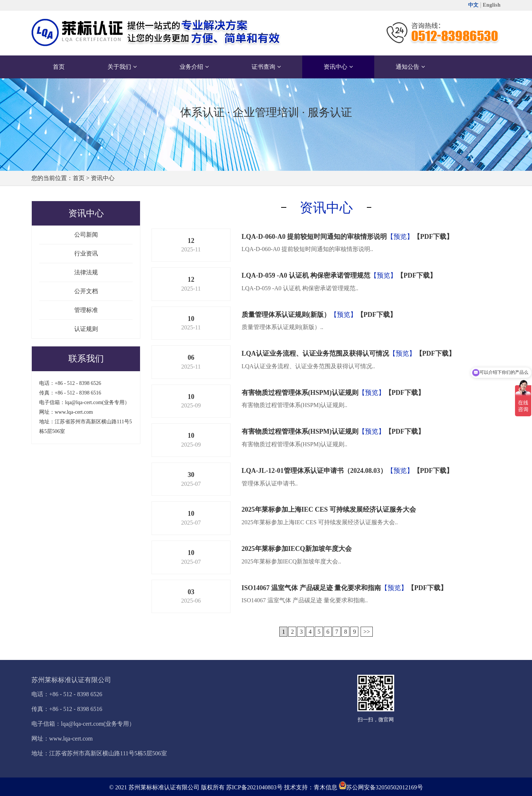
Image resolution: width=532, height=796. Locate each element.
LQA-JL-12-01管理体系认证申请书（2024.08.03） (314, 471)
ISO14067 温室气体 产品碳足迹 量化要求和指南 (311, 588)
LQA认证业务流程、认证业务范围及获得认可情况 (315, 353)
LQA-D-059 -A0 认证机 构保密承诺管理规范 (306, 275)
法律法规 (86, 272)
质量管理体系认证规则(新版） (286, 315)
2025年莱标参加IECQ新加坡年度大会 (297, 549)
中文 (473, 5)
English (492, 5)
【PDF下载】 (433, 237)
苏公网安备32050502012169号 (385, 787)
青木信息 (325, 787)
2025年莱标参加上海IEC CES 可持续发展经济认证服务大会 (329, 509)
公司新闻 (86, 235)
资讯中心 (103, 178)
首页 (79, 178)
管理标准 (86, 310)
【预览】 (400, 237)
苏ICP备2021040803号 (254, 787)
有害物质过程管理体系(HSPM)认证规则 (300, 393)
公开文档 (86, 291)
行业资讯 (86, 253)
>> (366, 632)
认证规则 (86, 329)
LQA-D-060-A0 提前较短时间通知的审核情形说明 (314, 237)
